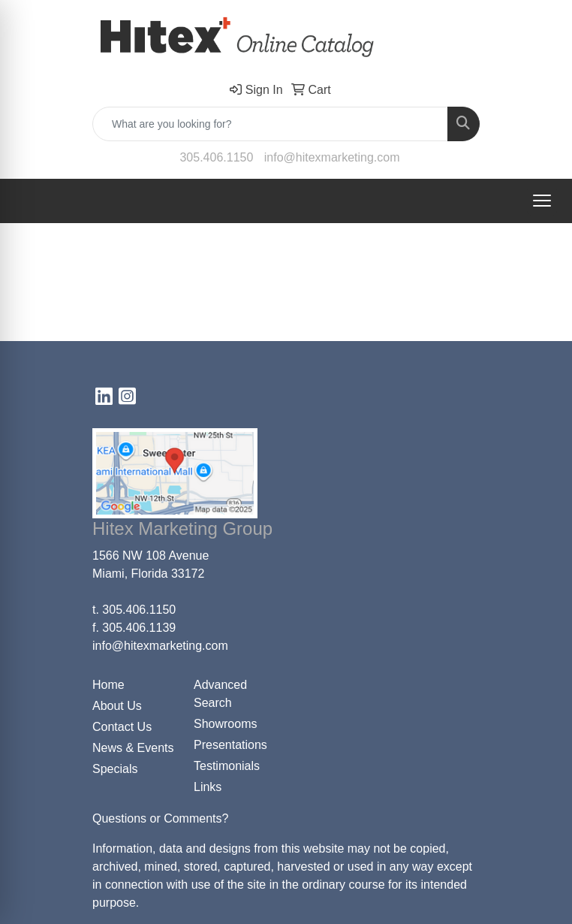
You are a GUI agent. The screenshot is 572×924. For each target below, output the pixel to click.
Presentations (230, 745)
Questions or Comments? (160, 818)
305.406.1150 (216, 157)
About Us (117, 706)
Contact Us (122, 727)
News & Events (133, 748)
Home (108, 685)
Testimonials (227, 766)
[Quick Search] (270, 124)
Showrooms (225, 724)
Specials (115, 769)
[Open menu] (542, 201)
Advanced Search (220, 694)
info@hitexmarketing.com (332, 157)
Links (208, 787)
